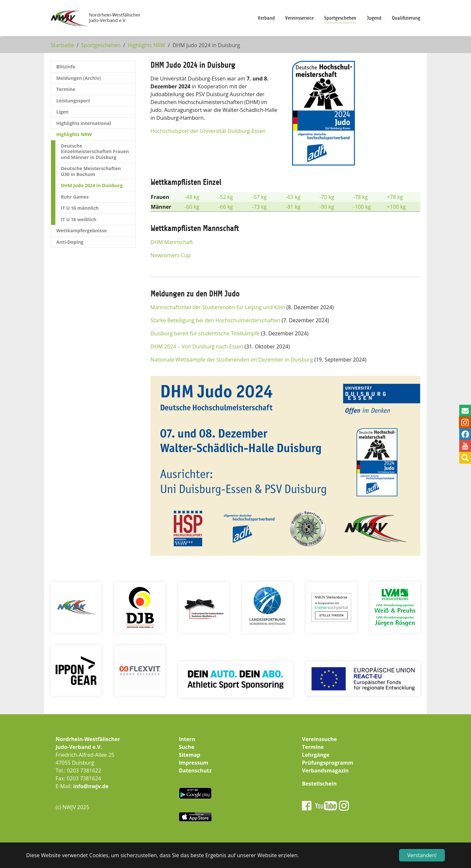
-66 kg (226, 207)
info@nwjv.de (91, 786)
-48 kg (192, 197)
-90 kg (327, 207)
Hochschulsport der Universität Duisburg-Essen (208, 131)
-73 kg (259, 207)
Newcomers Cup (171, 255)
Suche (187, 747)
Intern (187, 739)
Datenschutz (195, 771)
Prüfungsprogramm (328, 763)
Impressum (194, 763)
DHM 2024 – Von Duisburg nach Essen (197, 346)
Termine (313, 747)
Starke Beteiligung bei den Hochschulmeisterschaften (215, 320)
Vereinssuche (319, 739)
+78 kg (395, 197)
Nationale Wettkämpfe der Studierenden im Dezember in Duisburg (232, 360)
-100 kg (362, 207)
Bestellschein (319, 784)
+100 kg (396, 207)
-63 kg (293, 197)
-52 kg (226, 197)
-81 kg (293, 207)
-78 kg (361, 197)
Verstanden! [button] (422, 855)
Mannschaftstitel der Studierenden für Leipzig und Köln (218, 307)
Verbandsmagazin (325, 771)
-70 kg (327, 197)
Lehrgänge (316, 755)
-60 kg (192, 207)
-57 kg (259, 197)
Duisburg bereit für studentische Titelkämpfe (205, 333)
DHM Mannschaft (172, 242)
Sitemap (190, 755)
